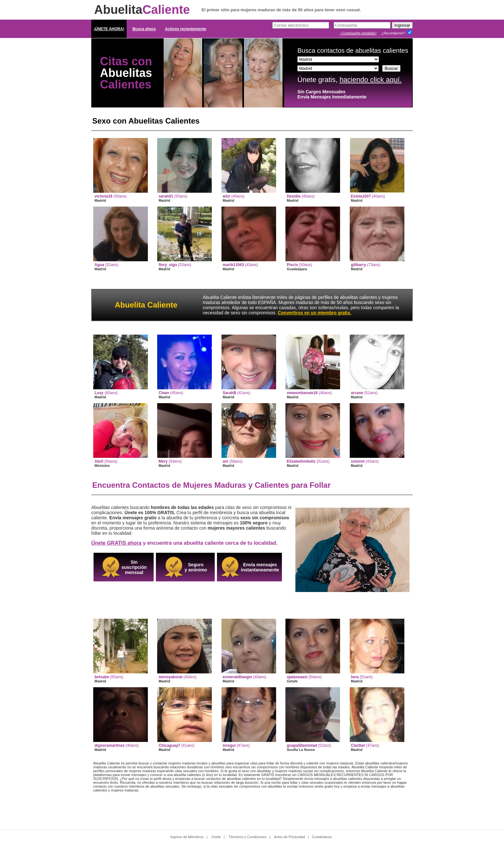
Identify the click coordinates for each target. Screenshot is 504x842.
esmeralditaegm (237, 677)
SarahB (230, 393)
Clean (164, 393)
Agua (99, 265)
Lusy (99, 393)
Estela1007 (361, 196)
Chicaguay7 (169, 745)
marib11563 (233, 265)
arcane (357, 393)
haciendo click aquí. (370, 80)
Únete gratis (316, 80)
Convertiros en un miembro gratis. (315, 313)
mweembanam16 (302, 393)
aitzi (226, 196)
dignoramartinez (109, 745)
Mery (163, 461)
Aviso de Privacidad (290, 837)
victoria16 (104, 196)
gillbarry (359, 265)
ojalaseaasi (297, 677)
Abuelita (142, 10)
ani (225, 461)
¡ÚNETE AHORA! (109, 29)
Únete (216, 837)
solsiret (358, 461)
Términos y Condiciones (248, 837)
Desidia (294, 196)
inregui (229, 745)
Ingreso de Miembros (187, 837)
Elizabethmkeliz (301, 461)
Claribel (358, 745)
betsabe (102, 677)
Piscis (292, 265)
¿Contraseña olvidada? (358, 33)
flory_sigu (168, 265)
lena (355, 677)
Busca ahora (144, 29)
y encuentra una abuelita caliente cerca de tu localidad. (184, 543)
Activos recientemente (185, 29)
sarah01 (166, 196)
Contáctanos (322, 837)
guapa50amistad (302, 745)
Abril (99, 461)
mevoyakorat (170, 677)
